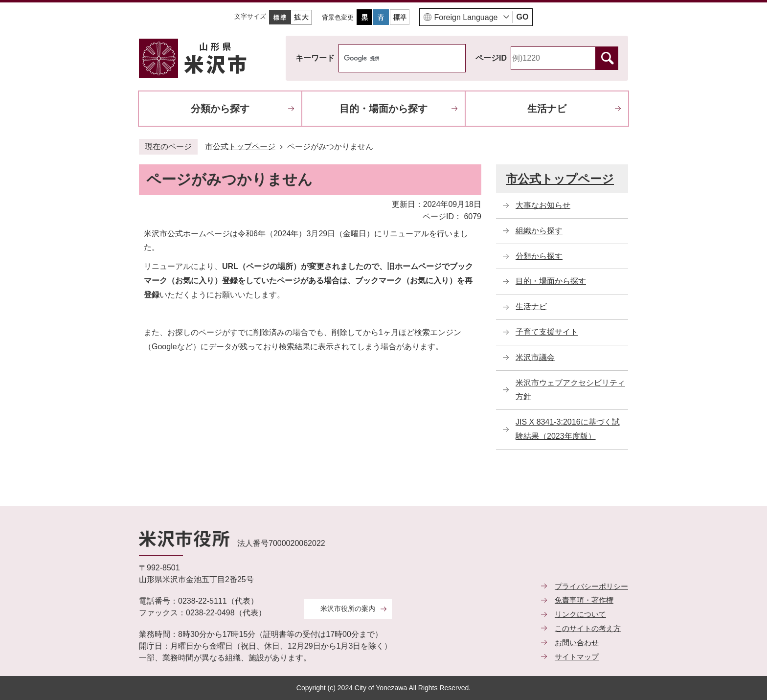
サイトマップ (577, 657)
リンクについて (580, 614)
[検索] (392, 58)
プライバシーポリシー (591, 586)
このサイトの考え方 (588, 628)
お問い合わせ (577, 643)
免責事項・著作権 (584, 600)
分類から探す (220, 109)
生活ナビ (547, 109)
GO (523, 17)
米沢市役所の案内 (348, 609)
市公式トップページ (240, 147)
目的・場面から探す (383, 109)
